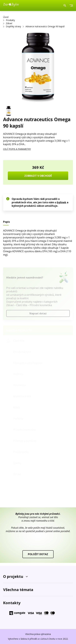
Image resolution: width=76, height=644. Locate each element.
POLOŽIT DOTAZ (38, 554)
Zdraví (9, 23)
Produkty (10, 20)
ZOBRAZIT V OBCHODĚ (38, 176)
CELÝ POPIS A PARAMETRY (17, 149)
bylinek (62, 202)
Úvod (6, 17)
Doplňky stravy (13, 26)
